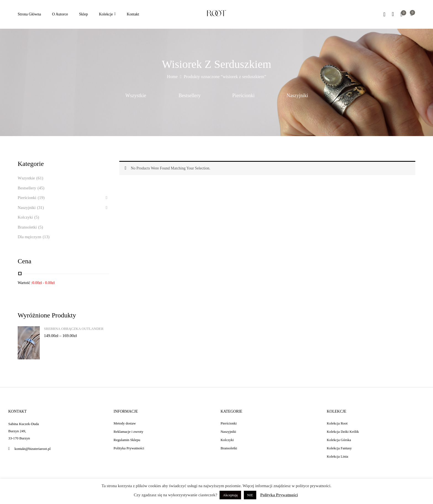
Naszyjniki (297, 96)
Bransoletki (27, 227)
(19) (41, 198)
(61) (40, 178)
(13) (46, 237)
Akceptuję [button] (230, 495)
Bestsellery (190, 96)
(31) (40, 208)
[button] (412, 14)
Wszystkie (136, 96)
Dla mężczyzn (29, 237)
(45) (41, 188)
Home (172, 77)
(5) (37, 217)
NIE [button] (250, 495)
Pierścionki (243, 96)
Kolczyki (25, 217)
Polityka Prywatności (279, 495)
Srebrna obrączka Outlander (74, 329)
